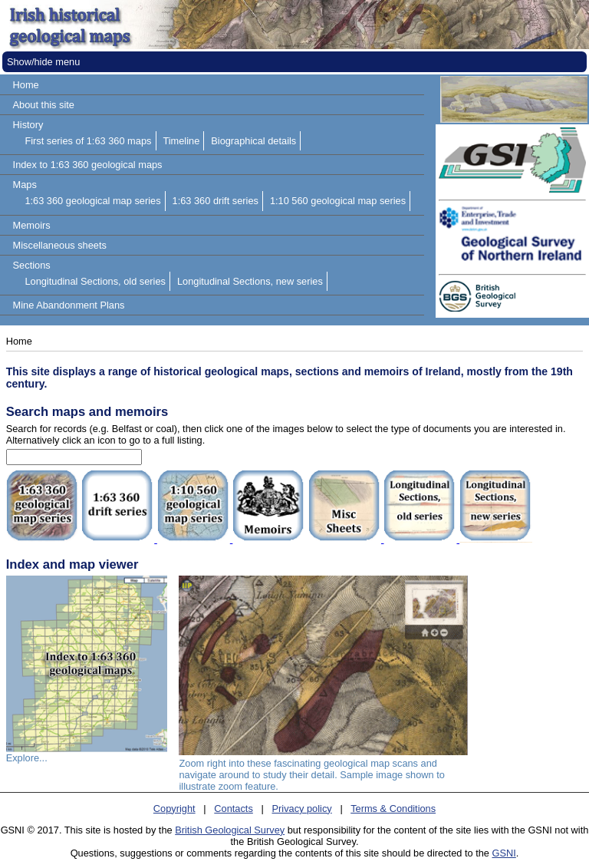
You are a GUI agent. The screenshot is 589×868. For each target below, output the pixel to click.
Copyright (174, 809)
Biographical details (253, 141)
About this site (44, 105)
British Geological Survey (230, 830)
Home (26, 85)
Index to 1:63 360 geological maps (88, 165)
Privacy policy (302, 809)
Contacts (234, 809)
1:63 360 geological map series (92, 201)
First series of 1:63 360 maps (88, 141)
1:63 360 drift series (216, 201)
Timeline (181, 141)
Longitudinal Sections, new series (250, 281)
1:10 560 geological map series (338, 201)
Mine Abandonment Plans (69, 305)
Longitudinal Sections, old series (95, 281)
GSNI (504, 853)
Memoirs (32, 225)
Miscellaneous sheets (60, 245)
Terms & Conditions (393, 809)
